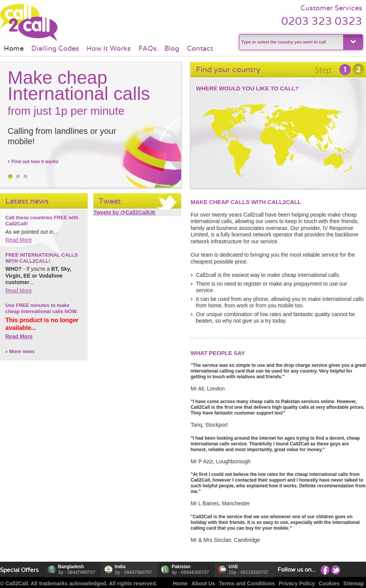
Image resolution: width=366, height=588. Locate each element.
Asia (311, 129)
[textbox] (290, 42)
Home (14, 48)
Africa (277, 146)
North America (235, 123)
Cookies (329, 583)
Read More (18, 240)
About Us (203, 583)
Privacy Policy (297, 583)
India (120, 567)
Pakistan (181, 567)
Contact (200, 48)
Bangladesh (71, 567)
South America (240, 158)
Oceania (338, 159)
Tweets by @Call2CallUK (125, 212)
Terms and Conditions (247, 583)
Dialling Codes (55, 48)
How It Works (109, 48)
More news (22, 351)
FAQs (148, 48)
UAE (233, 567)
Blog (172, 48)
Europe (278, 116)
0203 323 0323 (322, 21)
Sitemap (354, 583)
